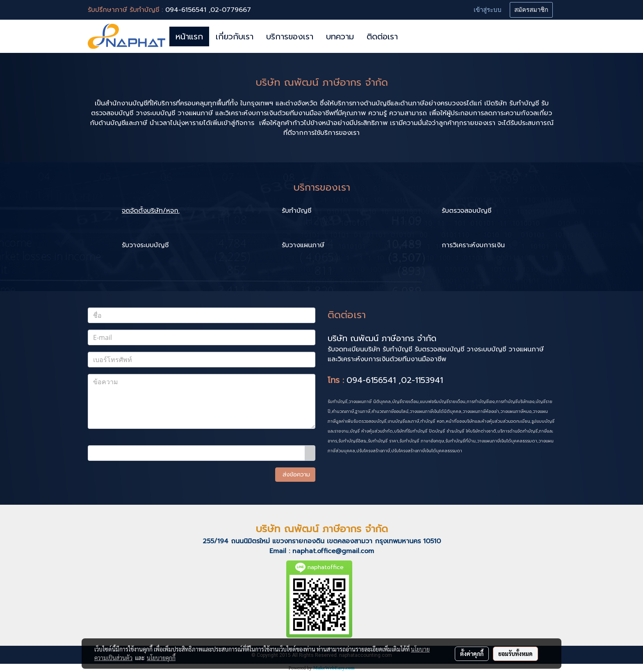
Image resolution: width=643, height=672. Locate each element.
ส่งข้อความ (295, 475)
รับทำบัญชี (296, 211)
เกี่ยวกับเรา (235, 36)
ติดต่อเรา (382, 36)
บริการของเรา (290, 36)
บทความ (340, 36)
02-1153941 (422, 380)
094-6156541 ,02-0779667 (208, 10)
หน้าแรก (189, 36)
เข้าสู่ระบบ (488, 10)
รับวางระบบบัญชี (145, 245)
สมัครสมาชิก (531, 10)
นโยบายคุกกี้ (161, 658)
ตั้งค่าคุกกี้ (472, 654)
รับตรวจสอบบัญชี (466, 211)
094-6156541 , (374, 380)
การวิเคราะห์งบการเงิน (473, 245)
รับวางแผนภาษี (303, 245)
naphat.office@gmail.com (333, 551)
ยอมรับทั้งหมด (515, 654)
